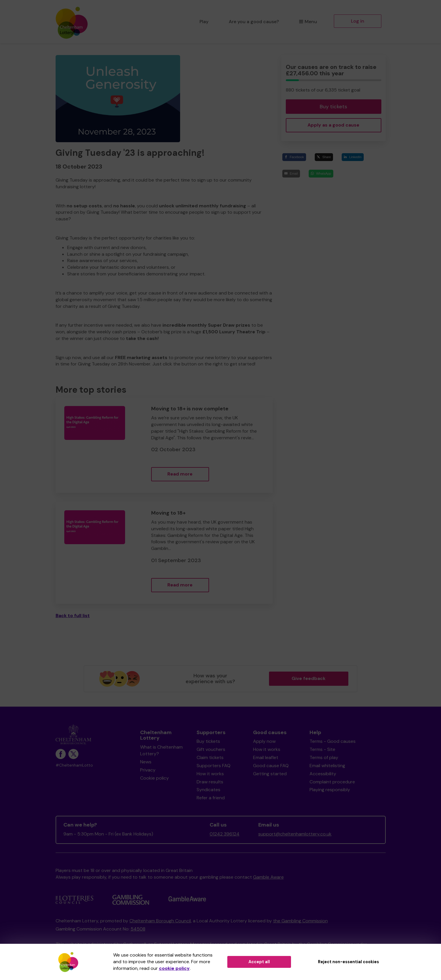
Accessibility (323, 774)
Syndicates (208, 790)
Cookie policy (154, 778)
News (146, 762)
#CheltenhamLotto (74, 765)
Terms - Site (322, 749)
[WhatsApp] (321, 174)
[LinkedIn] (353, 157)
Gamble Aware (268, 877)
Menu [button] (308, 22)
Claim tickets (210, 757)
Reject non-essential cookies (348, 962)
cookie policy (174, 968)
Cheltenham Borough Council (160, 921)
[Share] (324, 157)
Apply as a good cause (333, 125)
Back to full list (73, 616)
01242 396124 (225, 834)
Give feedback (309, 678)
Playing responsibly (330, 790)
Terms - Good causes (333, 741)
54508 (138, 929)
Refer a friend (211, 798)
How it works (210, 774)
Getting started (270, 774)
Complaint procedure (332, 782)
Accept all (259, 962)
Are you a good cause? (254, 22)
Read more (180, 474)
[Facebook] (294, 157)
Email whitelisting (327, 766)
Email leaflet (266, 757)
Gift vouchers (211, 749)
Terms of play (324, 757)
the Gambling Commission (300, 921)
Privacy (148, 770)
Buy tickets (333, 107)
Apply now (264, 741)
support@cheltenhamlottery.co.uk (295, 834)
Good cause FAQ (271, 766)
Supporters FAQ (214, 766)
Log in (358, 21)
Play (204, 22)
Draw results (210, 782)
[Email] (291, 174)
